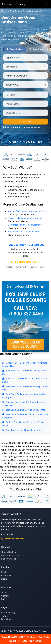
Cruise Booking (9, 552)
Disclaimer (7, 619)
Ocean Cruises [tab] (15, 49)
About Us (6, 592)
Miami (4, 579)
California (6, 576)
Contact (5, 596)
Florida (5, 572)
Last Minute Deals (10, 555)
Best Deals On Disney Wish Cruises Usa (24, 410)
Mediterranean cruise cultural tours (25, 225)
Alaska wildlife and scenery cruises (25, 218)
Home (4, 11)
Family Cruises (9, 559)
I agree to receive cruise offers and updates (24, 127)
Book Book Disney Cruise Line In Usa (22, 430)
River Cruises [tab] (37, 49)
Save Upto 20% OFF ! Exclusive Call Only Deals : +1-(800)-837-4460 (26, 639)
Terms (4, 616)
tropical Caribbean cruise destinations (26, 211)
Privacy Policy (8, 612)
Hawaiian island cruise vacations (24, 232)
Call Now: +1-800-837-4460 (26, 142)
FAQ (3, 599)
